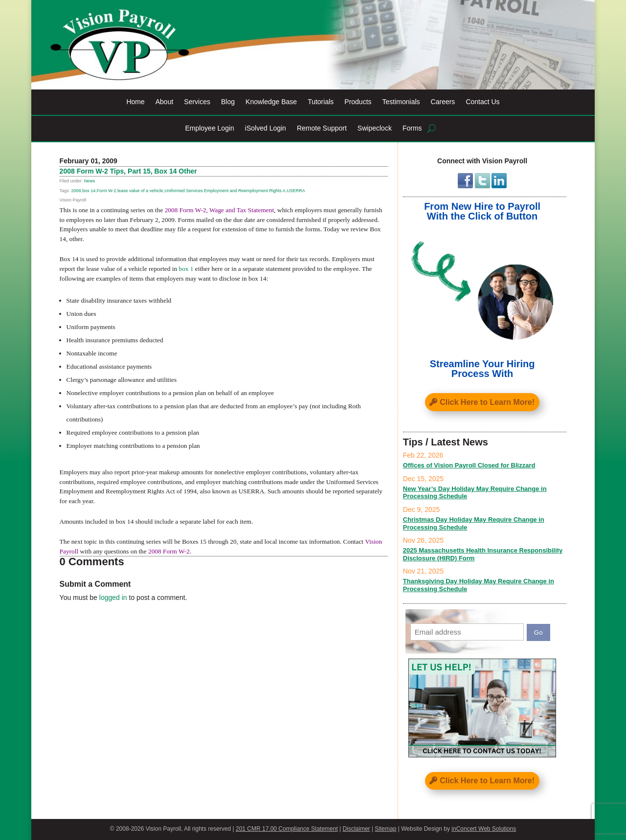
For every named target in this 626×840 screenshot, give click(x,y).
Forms (412, 128)
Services (197, 102)
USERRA (296, 191)
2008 (76, 191)
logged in (113, 597)
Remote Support (322, 128)
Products (358, 102)
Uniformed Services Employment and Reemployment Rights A (225, 191)
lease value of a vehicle (140, 191)
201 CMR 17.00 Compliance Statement (287, 829)
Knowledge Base (271, 102)
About (165, 102)
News (90, 181)
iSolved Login (266, 128)
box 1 (186, 269)
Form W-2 (107, 191)
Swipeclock (375, 128)
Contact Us (482, 102)
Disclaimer (357, 829)
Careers (443, 102)
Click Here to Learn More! (487, 402)
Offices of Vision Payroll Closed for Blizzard (469, 465)
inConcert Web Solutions (484, 829)
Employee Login (209, 128)
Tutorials (321, 102)
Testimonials (401, 102)
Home (135, 102)
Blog (228, 102)
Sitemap (385, 829)
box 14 (89, 191)
